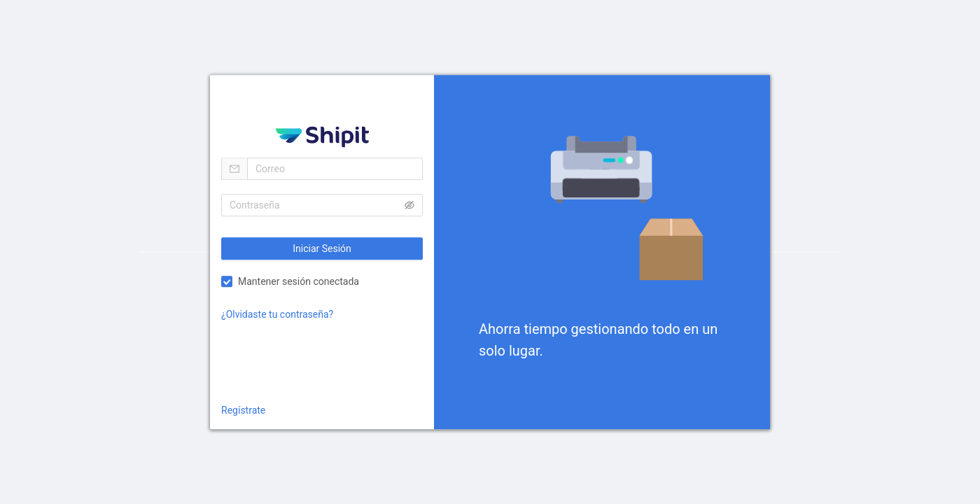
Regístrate (243, 410)
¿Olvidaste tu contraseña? (277, 314)
